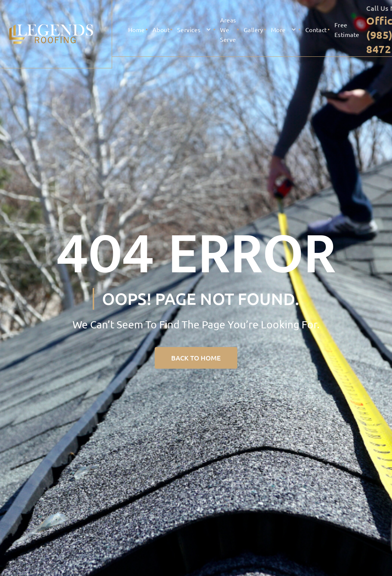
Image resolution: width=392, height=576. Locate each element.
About (161, 30)
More (278, 30)
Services (189, 30)
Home (137, 30)
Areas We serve (228, 30)
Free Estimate (347, 30)
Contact (316, 30)
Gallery (254, 30)
